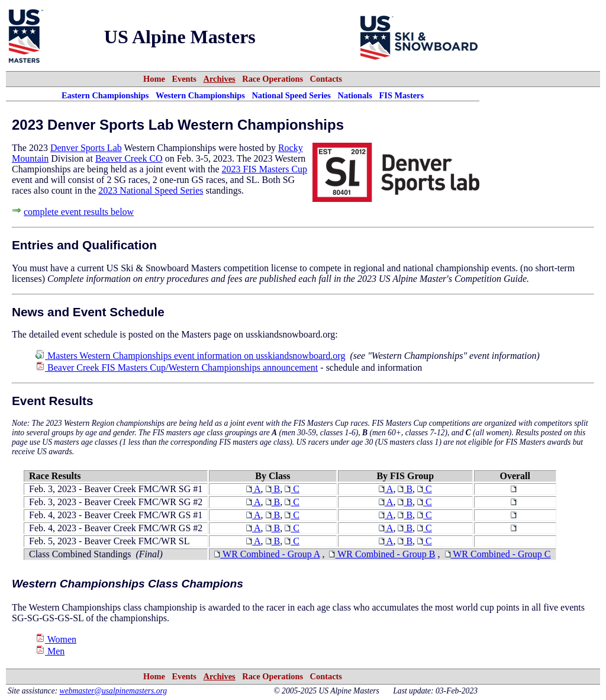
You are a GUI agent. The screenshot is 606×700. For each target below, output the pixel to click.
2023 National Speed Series (151, 190)
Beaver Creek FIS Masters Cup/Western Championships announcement (177, 367)
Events (184, 79)
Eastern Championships (105, 95)
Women (56, 639)
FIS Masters (402, 95)
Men (50, 651)
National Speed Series (291, 95)
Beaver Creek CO (129, 158)
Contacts (326, 79)
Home (154, 79)
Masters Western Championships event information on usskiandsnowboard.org (190, 356)
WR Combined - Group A (267, 554)
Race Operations (273, 79)
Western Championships (200, 95)
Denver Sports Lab (86, 148)
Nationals (355, 95)
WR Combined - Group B (382, 554)
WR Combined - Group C (498, 554)
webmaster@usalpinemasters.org (114, 691)
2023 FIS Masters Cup (265, 169)
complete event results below (79, 212)
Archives (220, 79)
